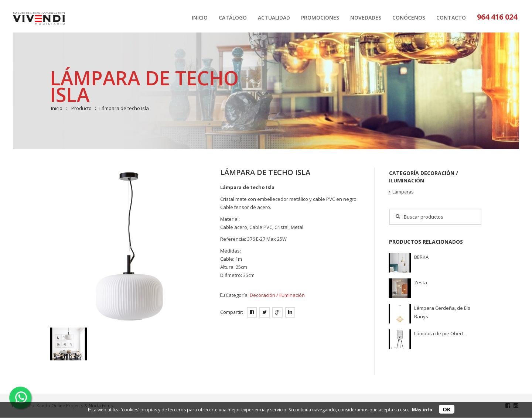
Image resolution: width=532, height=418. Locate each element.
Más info (422, 410)
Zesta (421, 282)
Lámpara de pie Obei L (439, 333)
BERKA (421, 257)
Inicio (57, 108)
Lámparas (403, 192)
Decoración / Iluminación (277, 295)
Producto (81, 108)
